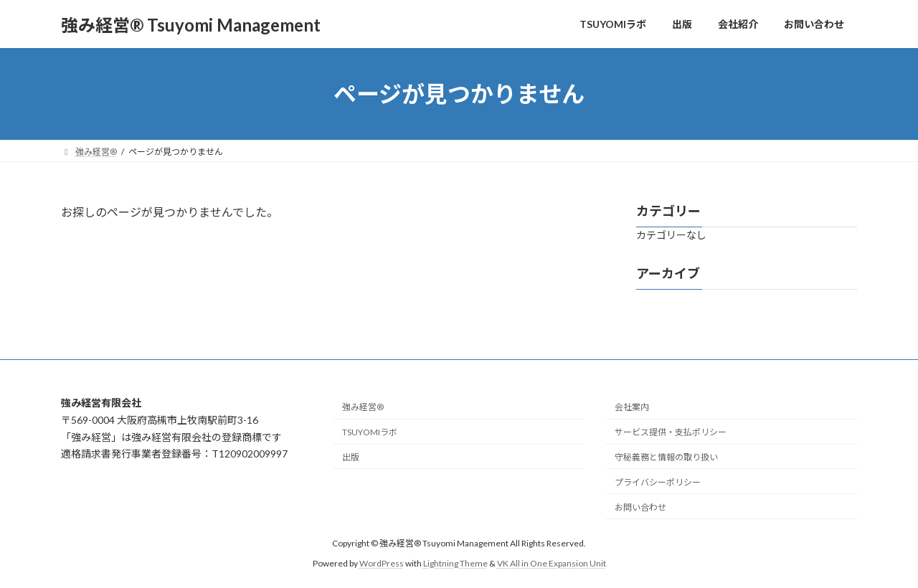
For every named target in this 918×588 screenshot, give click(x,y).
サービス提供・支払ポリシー (671, 432)
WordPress (382, 563)
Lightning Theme (455, 563)
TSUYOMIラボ (370, 432)
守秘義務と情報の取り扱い (666, 457)
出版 (351, 457)
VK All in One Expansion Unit (552, 563)
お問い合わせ (640, 507)
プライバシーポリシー (658, 482)
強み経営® (363, 407)
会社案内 (632, 407)
